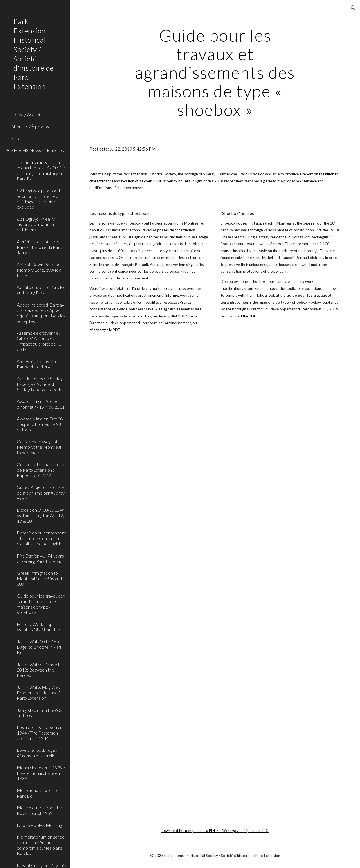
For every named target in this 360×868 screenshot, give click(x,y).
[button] (353, 8)
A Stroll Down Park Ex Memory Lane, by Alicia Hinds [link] (39, 270)
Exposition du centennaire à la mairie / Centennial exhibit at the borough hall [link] (42, 538)
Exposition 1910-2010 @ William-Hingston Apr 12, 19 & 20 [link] (40, 515)
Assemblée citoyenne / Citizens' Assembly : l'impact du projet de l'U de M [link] (39, 341)
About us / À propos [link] (30, 127)
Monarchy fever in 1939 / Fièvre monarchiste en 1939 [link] (41, 773)
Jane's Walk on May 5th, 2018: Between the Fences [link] (40, 670)
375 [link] (15, 138)
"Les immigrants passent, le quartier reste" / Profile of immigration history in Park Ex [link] (41, 170)
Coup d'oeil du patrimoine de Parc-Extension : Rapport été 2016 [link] (41, 470)
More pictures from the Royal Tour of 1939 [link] (39, 810)
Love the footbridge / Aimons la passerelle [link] (37, 753)
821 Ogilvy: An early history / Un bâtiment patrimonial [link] (37, 224)
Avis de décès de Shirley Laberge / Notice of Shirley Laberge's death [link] (40, 384)
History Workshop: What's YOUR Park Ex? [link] (39, 627)
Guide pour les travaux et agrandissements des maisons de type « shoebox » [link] (41, 604)
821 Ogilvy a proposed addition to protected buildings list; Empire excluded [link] (38, 199)
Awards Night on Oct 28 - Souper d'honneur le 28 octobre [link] (41, 424)
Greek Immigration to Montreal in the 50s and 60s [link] (39, 578)
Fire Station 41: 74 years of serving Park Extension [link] (41, 558)
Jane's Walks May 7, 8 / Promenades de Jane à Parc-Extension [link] (39, 693)
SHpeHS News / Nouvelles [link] (38, 150)
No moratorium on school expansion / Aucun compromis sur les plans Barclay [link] (41, 845)
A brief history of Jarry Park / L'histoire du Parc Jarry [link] (39, 247)
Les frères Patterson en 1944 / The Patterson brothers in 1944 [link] (40, 733)
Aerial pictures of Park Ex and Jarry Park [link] (41, 290)
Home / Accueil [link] (26, 114)
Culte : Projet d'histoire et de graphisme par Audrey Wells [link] (41, 493)
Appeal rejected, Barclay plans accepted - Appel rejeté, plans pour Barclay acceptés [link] (41, 313)
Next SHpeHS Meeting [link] (39, 825)
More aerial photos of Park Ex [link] (38, 793)
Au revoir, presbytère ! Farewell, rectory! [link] (38, 364)
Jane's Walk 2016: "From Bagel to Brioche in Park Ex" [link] (40, 647)
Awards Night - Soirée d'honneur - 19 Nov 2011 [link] (41, 404)
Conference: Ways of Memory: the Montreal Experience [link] (39, 447)
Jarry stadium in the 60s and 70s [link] (40, 713)
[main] (215, 72)
